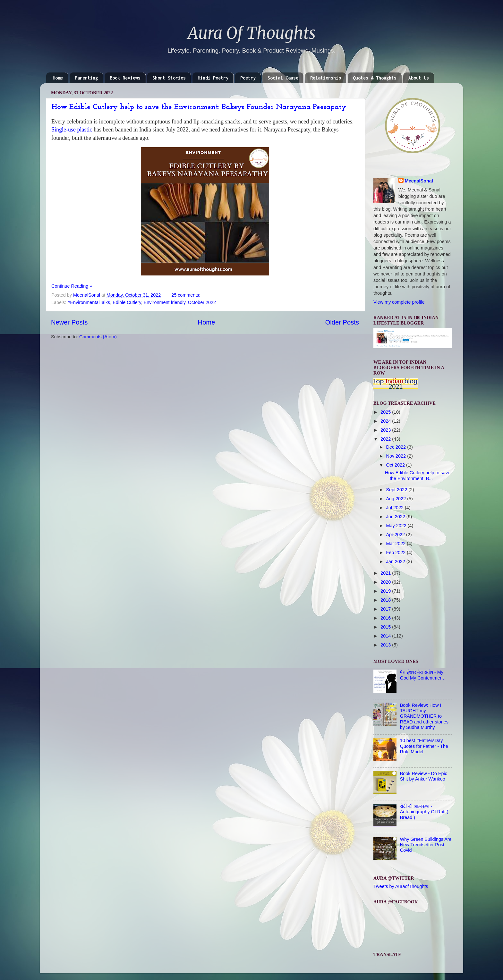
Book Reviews (125, 78)
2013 (386, 645)
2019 (386, 591)
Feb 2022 (397, 553)
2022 (386, 439)
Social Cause (283, 78)
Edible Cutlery (127, 302)
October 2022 (202, 302)
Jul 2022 (396, 508)
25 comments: (186, 295)
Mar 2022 (397, 544)
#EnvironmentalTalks (89, 302)
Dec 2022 (397, 447)
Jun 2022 (396, 517)
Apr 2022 (396, 535)
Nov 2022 (397, 456)
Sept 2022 (397, 490)
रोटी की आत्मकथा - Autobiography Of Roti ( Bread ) (424, 812)
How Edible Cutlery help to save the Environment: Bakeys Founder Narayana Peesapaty (199, 107)
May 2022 (397, 526)
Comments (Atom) (98, 337)
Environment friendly (165, 302)
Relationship (326, 78)
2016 (386, 618)
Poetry (248, 78)
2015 (386, 627)
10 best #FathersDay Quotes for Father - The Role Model (424, 746)
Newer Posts (69, 322)
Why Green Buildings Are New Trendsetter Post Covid (426, 845)
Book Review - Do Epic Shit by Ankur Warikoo (424, 776)
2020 (386, 582)
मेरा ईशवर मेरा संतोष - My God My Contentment (422, 675)
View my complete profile (399, 302)
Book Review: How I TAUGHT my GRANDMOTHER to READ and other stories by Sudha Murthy (424, 716)
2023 (386, 430)
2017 (386, 609)
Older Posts (342, 322)
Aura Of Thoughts (252, 33)
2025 (386, 412)
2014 (386, 636)
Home (58, 78)
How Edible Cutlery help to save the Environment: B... (418, 475)
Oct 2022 (396, 465)
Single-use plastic (72, 130)
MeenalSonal (419, 181)
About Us (419, 78)
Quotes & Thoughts (375, 78)
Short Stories (169, 78)
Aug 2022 (397, 499)
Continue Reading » (72, 286)
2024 (386, 421)
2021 (386, 573)
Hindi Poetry (213, 78)
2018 (386, 600)
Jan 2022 (396, 562)
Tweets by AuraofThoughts (401, 886)
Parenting (86, 78)
